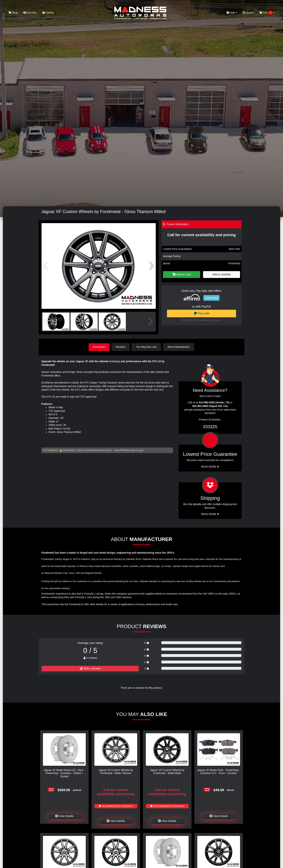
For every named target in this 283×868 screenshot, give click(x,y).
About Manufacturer (179, 347)
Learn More (212, 298)
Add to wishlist (221, 274)
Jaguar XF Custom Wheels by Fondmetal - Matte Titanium (116, 771)
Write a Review (90, 668)
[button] (152, 266)
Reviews (121, 347)
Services (30, 13)
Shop (13, 13)
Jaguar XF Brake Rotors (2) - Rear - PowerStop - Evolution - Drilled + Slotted (64, 773)
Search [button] (248, 13)
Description (99, 347)
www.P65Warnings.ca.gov (129, 450)
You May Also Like (147, 347)
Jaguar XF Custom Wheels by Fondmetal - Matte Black (167, 771)
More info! (234, 249)
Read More (210, 466)
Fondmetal (234, 263)
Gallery (48, 13)
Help (232, 13)
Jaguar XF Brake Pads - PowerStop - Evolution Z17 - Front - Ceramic (219, 771)
